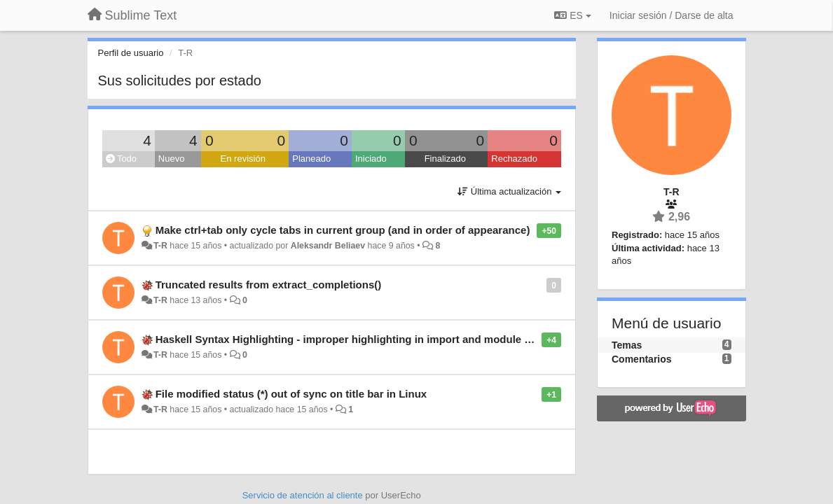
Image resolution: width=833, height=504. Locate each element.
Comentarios (642, 359)
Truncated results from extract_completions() (269, 285)
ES (572, 15)
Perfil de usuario (131, 53)
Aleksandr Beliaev (328, 246)
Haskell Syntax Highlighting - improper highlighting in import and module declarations (371, 339)
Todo (122, 159)
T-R (160, 246)
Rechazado (514, 159)
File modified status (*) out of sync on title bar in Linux (291, 394)
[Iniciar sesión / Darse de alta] (672, 15)
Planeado (311, 159)
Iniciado (371, 159)
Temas (627, 345)
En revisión (243, 159)
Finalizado (445, 159)
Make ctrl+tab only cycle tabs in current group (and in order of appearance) (343, 230)
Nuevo (172, 159)
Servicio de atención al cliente (304, 495)
